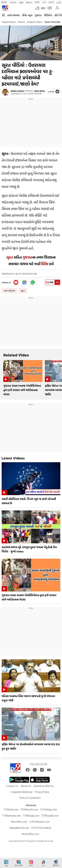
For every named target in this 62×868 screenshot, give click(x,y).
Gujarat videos (35, 22)
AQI (43, 8)
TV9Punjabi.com (50, 816)
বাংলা (44, 2)
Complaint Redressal (21, 792)
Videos (22, 22)
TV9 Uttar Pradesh (41, 828)
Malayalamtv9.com (19, 828)
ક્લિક (44, 264)
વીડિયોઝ (48, 15)
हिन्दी (5, 2)
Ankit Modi (40, 91)
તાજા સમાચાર (14, 15)
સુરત (10, 257)
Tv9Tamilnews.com (39, 822)
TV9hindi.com (11, 810)
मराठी (37, 2)
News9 (13, 2)
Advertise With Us (44, 786)
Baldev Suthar (17, 91)
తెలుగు (29, 2)
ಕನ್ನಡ (21, 2)
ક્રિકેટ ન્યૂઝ (27, 15)
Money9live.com (30, 834)
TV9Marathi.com (29, 810)
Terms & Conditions (30, 798)
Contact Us (12, 786)
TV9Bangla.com (31, 816)
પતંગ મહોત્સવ (9, 291)
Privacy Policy (42, 792)
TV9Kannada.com (11, 816)
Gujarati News (9, 22)
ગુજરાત (38, 15)
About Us (26, 786)
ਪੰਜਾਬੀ (51, 2)
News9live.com (19, 822)
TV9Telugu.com (49, 810)
